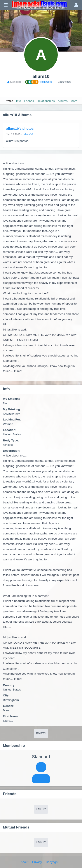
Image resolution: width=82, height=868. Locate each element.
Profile (9, 101)
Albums (63, 101)
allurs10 (28, 134)
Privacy (37, 862)
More (74, 101)
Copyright (52, 862)
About (24, 862)
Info (18, 101)
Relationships (46, 101)
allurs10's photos (20, 128)
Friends (29, 101)
